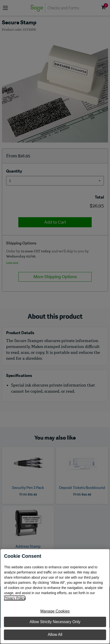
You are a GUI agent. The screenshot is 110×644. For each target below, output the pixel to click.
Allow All (55, 635)
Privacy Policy (14, 598)
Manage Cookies (55, 611)
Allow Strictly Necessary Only (55, 622)
